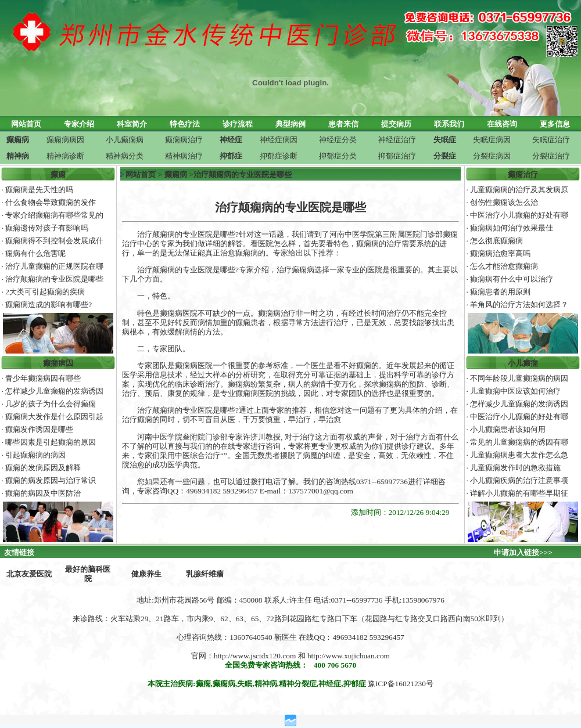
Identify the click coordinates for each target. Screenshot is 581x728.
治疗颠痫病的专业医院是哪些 (54, 279)
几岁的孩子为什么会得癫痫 (51, 404)
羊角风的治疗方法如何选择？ (519, 304)
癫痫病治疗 (184, 140)
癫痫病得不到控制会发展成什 (54, 241)
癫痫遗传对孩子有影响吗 (47, 228)
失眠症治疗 (551, 140)
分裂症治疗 (551, 156)
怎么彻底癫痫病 (496, 241)
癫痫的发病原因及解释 (43, 468)
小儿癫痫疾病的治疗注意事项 (519, 480)
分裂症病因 (492, 156)
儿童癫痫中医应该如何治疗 (515, 391)
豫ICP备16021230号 (401, 684)
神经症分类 (338, 140)
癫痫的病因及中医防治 (43, 493)
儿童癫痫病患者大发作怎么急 (519, 455)
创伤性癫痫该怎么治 (504, 202)
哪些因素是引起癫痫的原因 (51, 442)
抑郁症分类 (338, 156)
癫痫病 (176, 174)
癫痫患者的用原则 (500, 292)
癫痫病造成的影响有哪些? (49, 304)
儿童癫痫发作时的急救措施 (515, 468)
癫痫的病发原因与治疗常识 (51, 480)
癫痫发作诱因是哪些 (39, 429)
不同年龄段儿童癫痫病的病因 (519, 378)
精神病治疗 (184, 156)
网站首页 (141, 174)
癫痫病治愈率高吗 (500, 253)
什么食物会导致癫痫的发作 (51, 202)
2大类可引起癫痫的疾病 (45, 292)
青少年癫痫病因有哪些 (43, 378)
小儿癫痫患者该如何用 (508, 429)
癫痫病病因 (65, 140)
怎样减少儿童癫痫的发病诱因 (54, 391)
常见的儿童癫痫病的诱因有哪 (519, 442)
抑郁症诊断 (279, 156)
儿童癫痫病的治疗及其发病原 (519, 190)
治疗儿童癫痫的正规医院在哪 (54, 266)
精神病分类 (125, 156)
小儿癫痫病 (125, 140)
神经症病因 (279, 140)
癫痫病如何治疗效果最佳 (512, 228)
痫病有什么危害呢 (35, 253)
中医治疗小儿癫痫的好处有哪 (519, 215)
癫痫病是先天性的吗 (39, 190)
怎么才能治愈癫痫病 (504, 266)
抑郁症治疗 (397, 156)
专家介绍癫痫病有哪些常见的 (54, 215)
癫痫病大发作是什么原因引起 (54, 417)
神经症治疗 (397, 140)
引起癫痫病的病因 (35, 455)
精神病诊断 (65, 156)
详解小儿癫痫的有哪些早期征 (519, 493)
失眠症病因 (492, 140)
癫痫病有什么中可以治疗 (512, 279)
